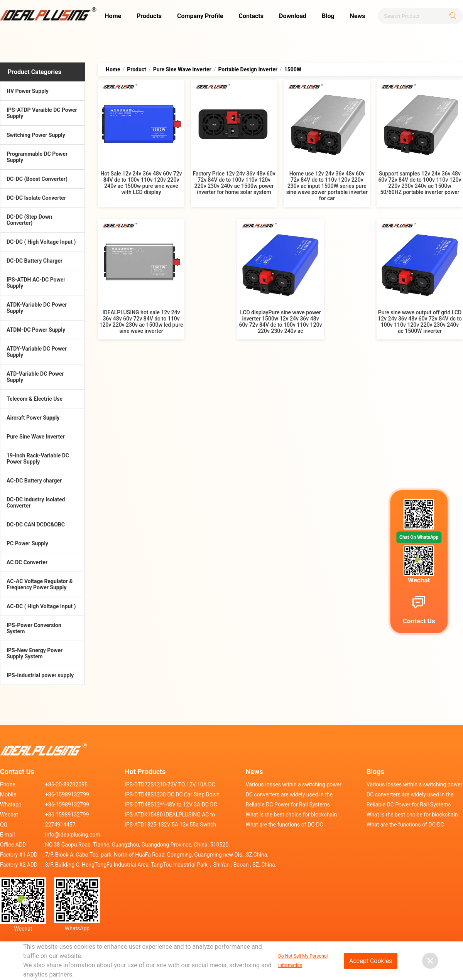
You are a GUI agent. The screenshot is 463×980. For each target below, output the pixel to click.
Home (113, 16)
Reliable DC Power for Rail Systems (288, 805)
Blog (328, 16)
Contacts (251, 16)
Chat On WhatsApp (419, 537)
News (358, 16)
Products (149, 16)
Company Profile (200, 16)
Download (293, 16)
